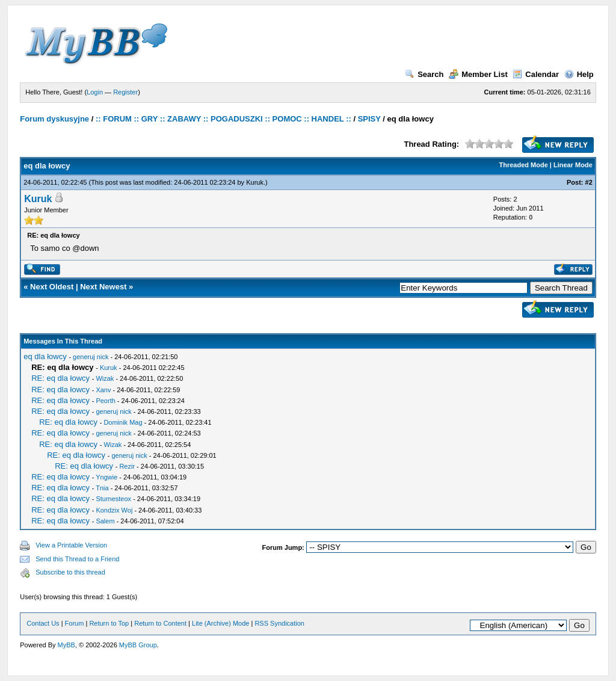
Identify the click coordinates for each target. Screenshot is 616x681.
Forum (75, 623)
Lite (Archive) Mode (220, 623)
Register (125, 92)
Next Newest (103, 287)
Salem (105, 521)
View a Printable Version (71, 545)
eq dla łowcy (45, 356)
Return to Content (160, 623)
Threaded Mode (524, 165)
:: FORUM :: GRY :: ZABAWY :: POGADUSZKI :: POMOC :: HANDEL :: (223, 119)
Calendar (536, 74)
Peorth (105, 401)
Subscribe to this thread (70, 572)
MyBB (66, 645)
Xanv (103, 390)
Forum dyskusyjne (54, 119)
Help (579, 74)
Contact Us (43, 623)
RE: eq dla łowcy (60, 378)
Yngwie (106, 477)
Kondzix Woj (114, 510)
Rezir (127, 466)
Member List (478, 74)
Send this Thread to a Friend (77, 559)
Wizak (105, 378)
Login (95, 92)
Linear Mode (573, 165)
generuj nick (91, 357)
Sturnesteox (113, 499)
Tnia (102, 488)
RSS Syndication (279, 623)
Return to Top (109, 623)
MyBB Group (138, 645)
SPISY (369, 119)
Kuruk (255, 182)
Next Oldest (52, 287)
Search (424, 74)
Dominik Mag (123, 422)
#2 (589, 182)
